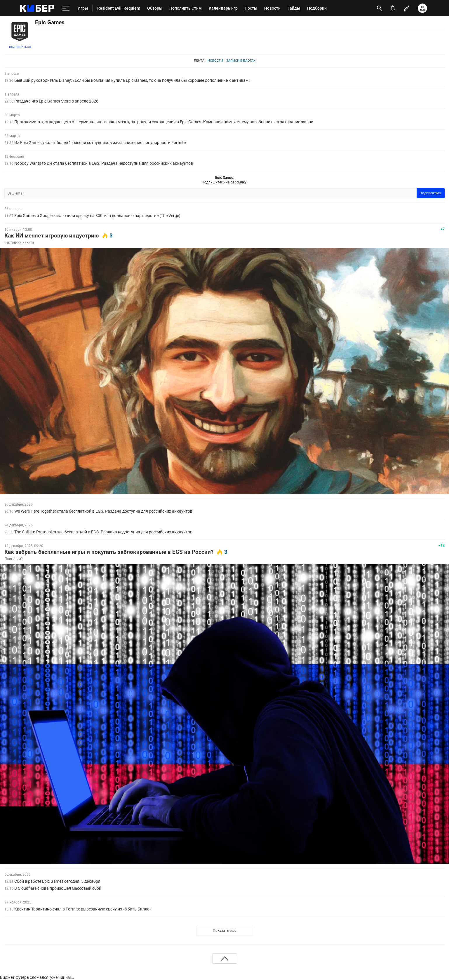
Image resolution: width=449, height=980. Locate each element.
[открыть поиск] (380, 8)
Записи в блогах (241, 61)
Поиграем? (14, 559)
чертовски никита (19, 242)
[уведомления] (393, 8)
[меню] (66, 8)
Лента (199, 61)
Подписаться (20, 47)
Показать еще (224, 931)
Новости (215, 61)
